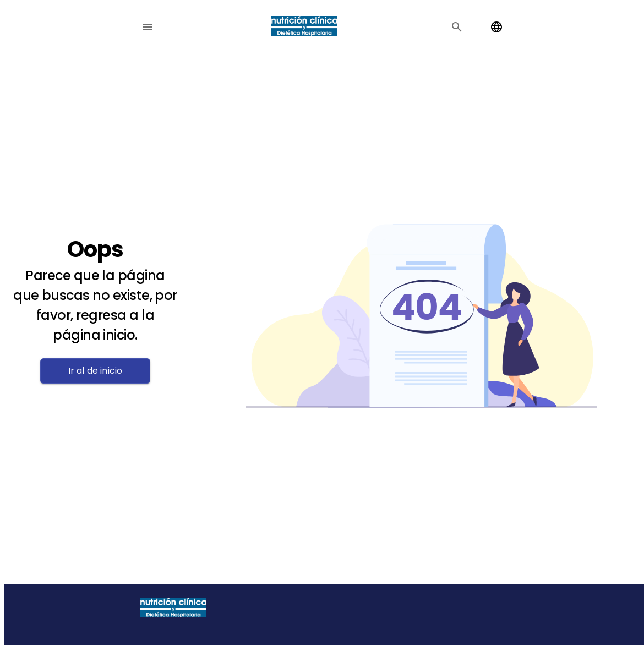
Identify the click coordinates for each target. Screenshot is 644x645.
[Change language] (496, 27)
